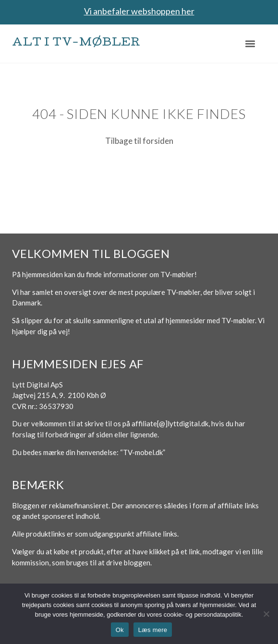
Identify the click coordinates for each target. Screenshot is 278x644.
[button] (250, 43)
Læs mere (153, 630)
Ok (120, 630)
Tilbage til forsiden (139, 141)
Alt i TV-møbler (76, 43)
